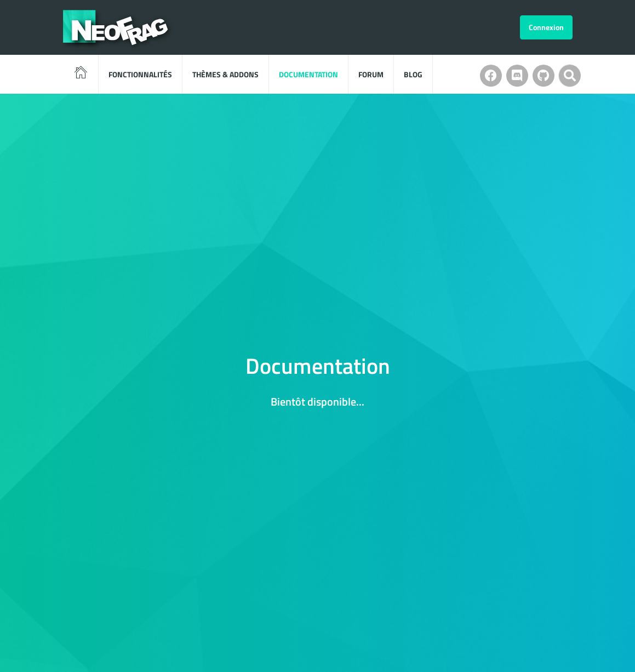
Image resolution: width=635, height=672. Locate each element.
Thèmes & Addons (225, 74)
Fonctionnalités (140, 74)
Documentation (308, 74)
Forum (371, 74)
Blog (413, 74)
